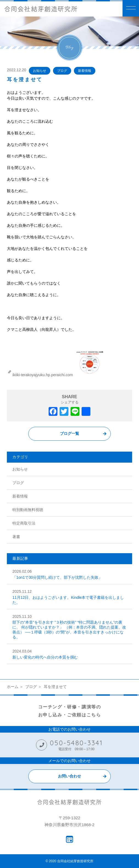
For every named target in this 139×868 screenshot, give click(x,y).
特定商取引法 (24, 523)
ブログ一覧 (69, 433)
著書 (16, 537)
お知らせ (40, 71)
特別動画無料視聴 (28, 510)
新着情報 (85, 71)
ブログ (62, 71)
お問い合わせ (69, 776)
